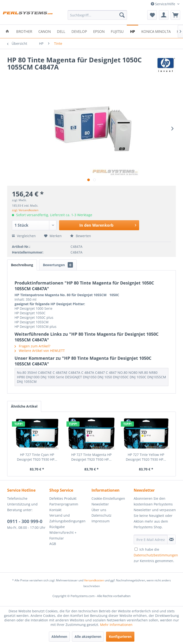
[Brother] (24, 31)
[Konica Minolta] (156, 31)
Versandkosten (94, 580)
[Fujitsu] (117, 31)
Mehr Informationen (116, 625)
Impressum (101, 521)
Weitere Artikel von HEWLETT (40, 351)
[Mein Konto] (164, 15)
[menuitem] (97, 15)
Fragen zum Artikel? (32, 346)
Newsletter (100, 504)
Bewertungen (58, 265)
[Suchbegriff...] (97, 15)
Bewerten (81, 236)
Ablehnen (59, 637)
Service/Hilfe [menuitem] (163, 4)
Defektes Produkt (63, 498)
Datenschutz (102, 515)
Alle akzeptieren (88, 637)
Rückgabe (57, 527)
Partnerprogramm (64, 504)
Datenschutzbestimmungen (156, 555)
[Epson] (99, 31)
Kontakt (55, 510)
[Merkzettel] (152, 15)
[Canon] (45, 31)
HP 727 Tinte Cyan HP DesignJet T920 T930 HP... (37, 457)
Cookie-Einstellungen (108, 498)
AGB (53, 544)
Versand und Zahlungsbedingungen (67, 518)
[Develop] (79, 31)
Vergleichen (24, 236)
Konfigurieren (120, 637)
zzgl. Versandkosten (25, 210)
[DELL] (61, 31)
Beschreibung (22, 265)
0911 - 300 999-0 (25, 521)
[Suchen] (122, 15)
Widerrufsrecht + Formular (63, 535)
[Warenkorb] (175, 15)
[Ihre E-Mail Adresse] (151, 539)
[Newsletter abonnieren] (171, 539)
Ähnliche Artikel (24, 406)
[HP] (132, 31)
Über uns (99, 510)
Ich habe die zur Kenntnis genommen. (156, 555)
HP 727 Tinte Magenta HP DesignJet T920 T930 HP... (91, 457)
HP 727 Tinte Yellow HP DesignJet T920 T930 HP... (146, 457)
